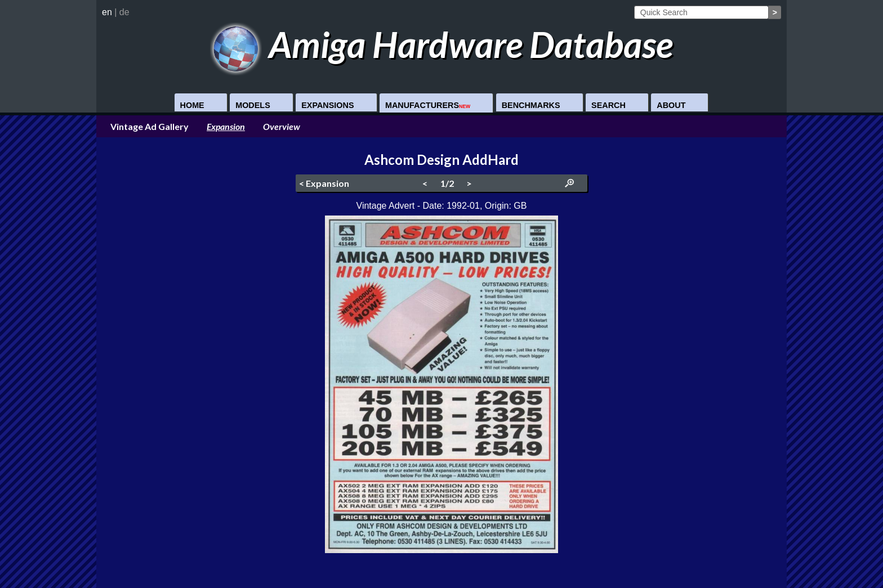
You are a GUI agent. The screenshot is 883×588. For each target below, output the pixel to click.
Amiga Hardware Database (442, 44)
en (107, 12)
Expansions (327, 105)
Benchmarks (531, 105)
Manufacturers (428, 105)
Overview (282, 126)
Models (253, 105)
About (671, 105)
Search (608, 105)
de (124, 12)
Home (192, 105)
